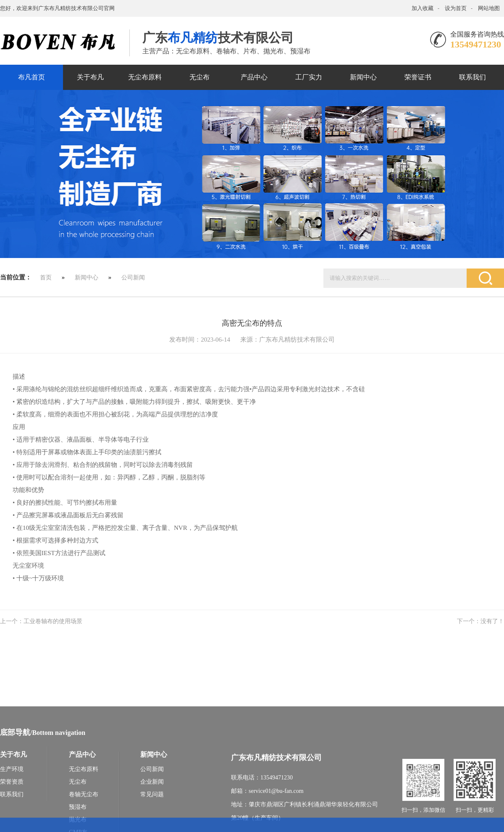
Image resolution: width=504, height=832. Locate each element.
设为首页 (456, 8)
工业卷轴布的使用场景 (53, 621)
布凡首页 (31, 77)
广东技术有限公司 (218, 38)
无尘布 (199, 77)
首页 (46, 278)
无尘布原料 (145, 77)
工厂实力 (309, 77)
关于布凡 (90, 77)
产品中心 (254, 77)
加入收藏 (423, 8)
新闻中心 (363, 77)
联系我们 (472, 77)
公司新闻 (133, 278)
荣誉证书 (418, 77)
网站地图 (489, 8)
